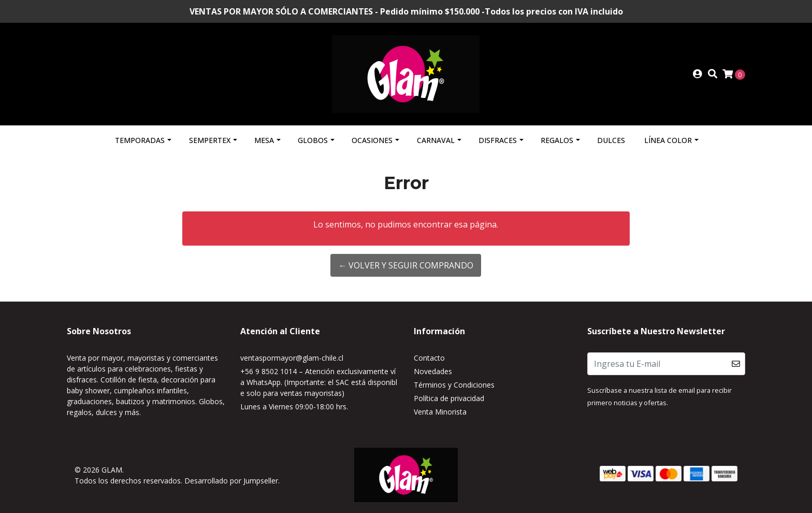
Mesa (264, 140)
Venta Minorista (440, 412)
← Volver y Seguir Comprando (406, 265)
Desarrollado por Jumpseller (231, 481)
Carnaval (436, 140)
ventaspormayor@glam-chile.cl (292, 358)
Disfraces (498, 140)
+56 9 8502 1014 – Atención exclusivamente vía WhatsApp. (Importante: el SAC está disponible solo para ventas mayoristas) (319, 382)
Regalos (557, 140)
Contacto (429, 358)
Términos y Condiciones (454, 385)
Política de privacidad (449, 398)
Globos (313, 140)
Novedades (433, 371)
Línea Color (668, 140)
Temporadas (140, 140)
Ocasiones (372, 140)
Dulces (611, 140)
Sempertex (210, 140)
